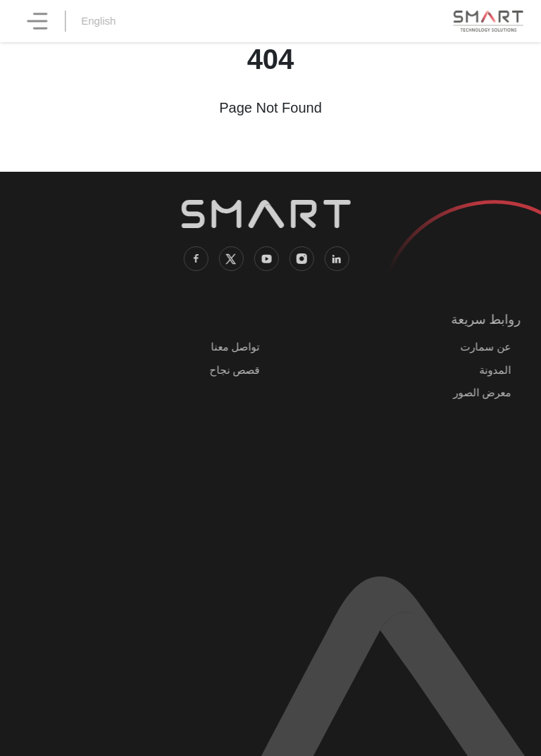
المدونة (492, 370)
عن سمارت (483, 347)
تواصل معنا (232, 347)
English (102, 21)
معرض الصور (479, 392)
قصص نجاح (231, 370)
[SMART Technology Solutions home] (488, 21)
